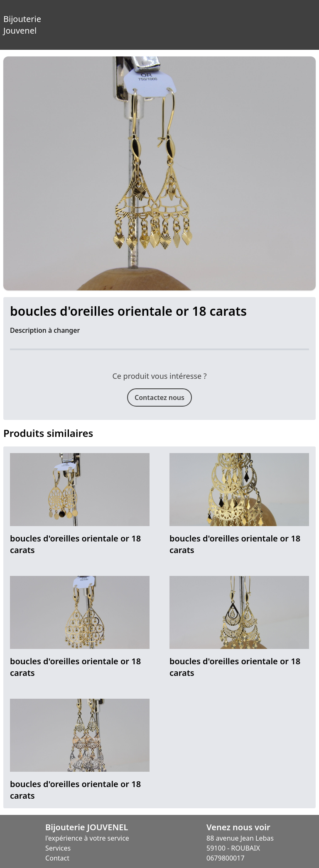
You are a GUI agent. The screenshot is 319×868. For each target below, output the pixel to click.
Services (58, 848)
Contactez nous (159, 397)
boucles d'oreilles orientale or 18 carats (75, 544)
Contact (57, 858)
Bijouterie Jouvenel (8, 18)
